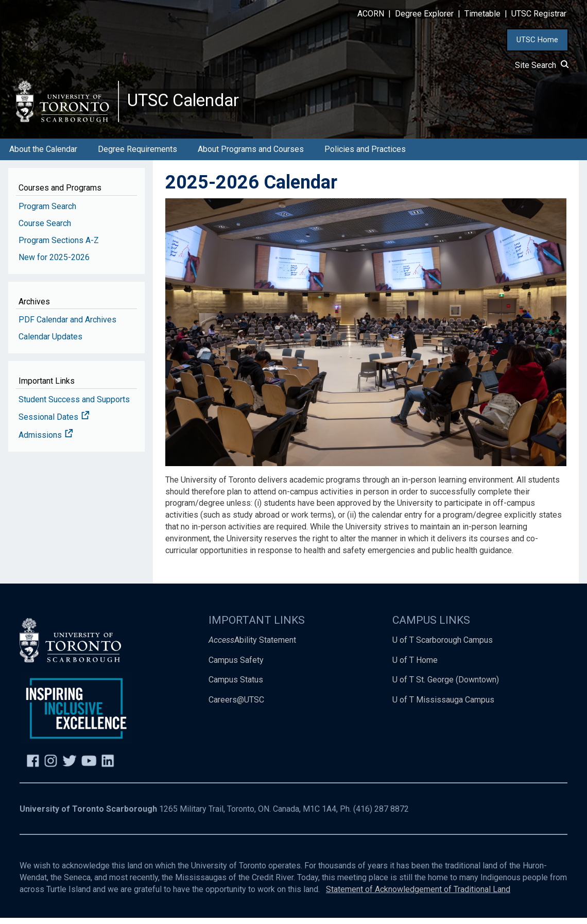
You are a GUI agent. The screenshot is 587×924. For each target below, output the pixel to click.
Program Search (47, 212)
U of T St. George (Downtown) (446, 686)
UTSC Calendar (189, 103)
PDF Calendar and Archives (67, 325)
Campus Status (236, 686)
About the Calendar (43, 155)
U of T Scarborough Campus (443, 646)
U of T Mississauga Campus (443, 706)
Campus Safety (236, 666)
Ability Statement (252, 646)
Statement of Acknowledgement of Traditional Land (418, 895)
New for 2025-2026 (54, 263)
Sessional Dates (54, 423)
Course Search (45, 229)
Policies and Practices (365, 155)
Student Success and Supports (74, 405)
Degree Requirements (137, 155)
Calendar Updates (50, 342)
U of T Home (415, 666)
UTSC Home (537, 40)
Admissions (46, 441)
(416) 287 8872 (381, 815)
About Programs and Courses (251, 155)
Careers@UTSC (236, 706)
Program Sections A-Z (59, 246)
